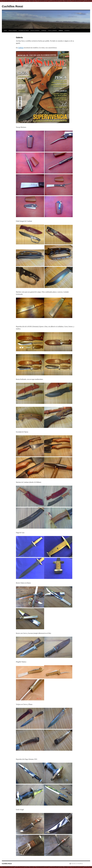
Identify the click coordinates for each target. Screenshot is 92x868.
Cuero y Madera (52, 31)
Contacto (67, 31)
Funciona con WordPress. (77, 864)
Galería (61, 31)
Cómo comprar (13, 31)
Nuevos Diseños (35, 31)
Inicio (5, 31)
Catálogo (44, 31)
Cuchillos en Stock (24, 31)
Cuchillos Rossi (12, 6)
